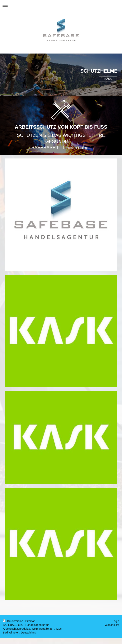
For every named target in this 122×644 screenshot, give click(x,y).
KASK (108, 79)
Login (116, 621)
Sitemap (30, 621)
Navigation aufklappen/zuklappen (61, 5)
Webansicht (112, 625)
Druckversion (13, 621)
